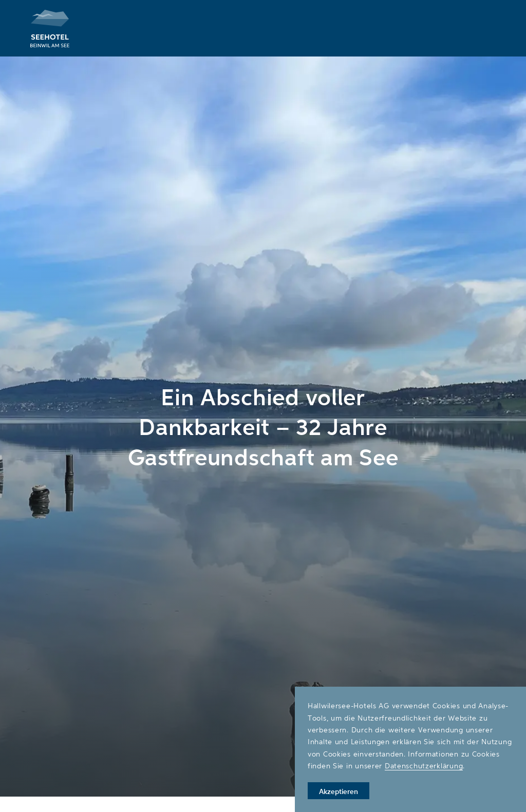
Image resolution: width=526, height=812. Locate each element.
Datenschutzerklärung (424, 766)
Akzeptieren (339, 791)
